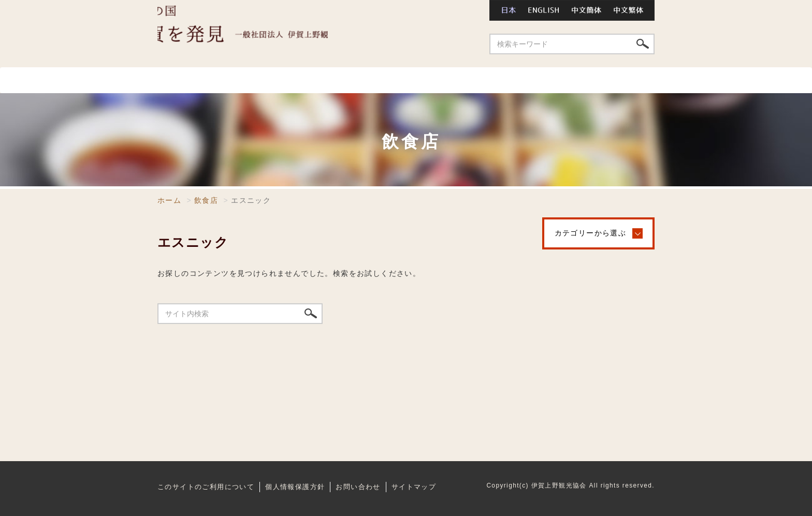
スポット (235, 80)
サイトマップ (414, 486)
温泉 (370, 80)
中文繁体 (632, 10)
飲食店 (307, 80)
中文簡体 (587, 10)
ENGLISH (544, 10)
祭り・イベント (536, 80)
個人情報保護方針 (295, 486)
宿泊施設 (438, 80)
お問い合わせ (448, 10)
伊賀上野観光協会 (282, 34)
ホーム (177, 80)
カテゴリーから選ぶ (591, 233)
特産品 (624, 80)
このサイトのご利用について (206, 486)
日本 (506, 10)
